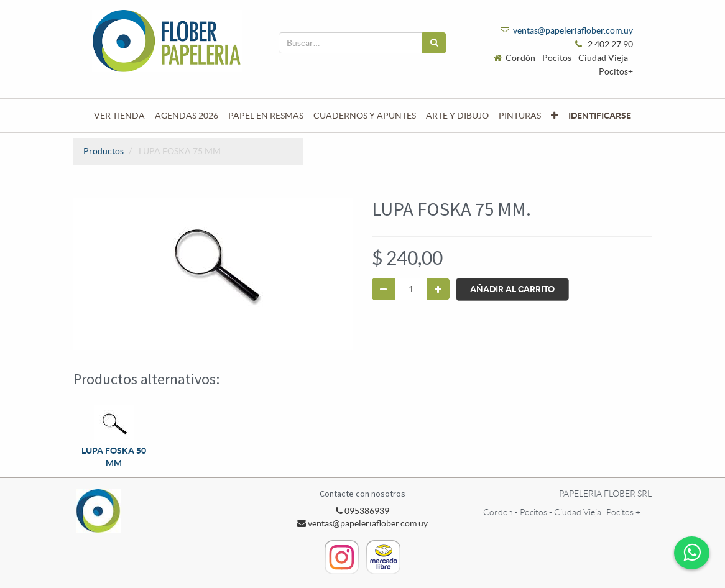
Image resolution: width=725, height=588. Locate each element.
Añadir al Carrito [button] (512, 289)
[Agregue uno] (438, 289)
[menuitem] (119, 116)
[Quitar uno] (383, 289)
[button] (554, 116)
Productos (104, 151)
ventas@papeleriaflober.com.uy (573, 30)
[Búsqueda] (434, 43)
